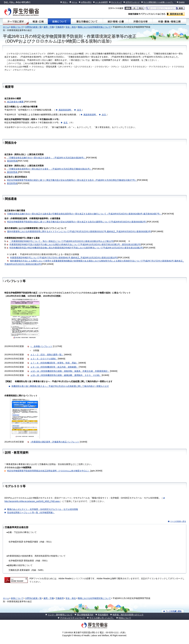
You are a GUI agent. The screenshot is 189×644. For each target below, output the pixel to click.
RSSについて (125, 618)
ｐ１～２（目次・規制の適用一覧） (47, 355)
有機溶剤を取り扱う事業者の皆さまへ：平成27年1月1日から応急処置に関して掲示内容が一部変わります (60, 386)
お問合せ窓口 (86, 2)
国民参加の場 (176, 14)
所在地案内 (103, 615)
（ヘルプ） (169, 2)
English (182, 2)
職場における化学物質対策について (94, 27)
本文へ (65, 2)
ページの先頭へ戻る (178, 521)
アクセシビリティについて (72, 618)
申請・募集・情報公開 (169, 22)
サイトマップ (117, 2)
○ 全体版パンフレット (41, 346)
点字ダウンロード (133, 2)
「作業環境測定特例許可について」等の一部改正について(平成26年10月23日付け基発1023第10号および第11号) (62, 241)
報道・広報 (38, 22)
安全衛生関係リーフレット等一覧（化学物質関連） (31, 512)
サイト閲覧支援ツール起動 (154, 2)
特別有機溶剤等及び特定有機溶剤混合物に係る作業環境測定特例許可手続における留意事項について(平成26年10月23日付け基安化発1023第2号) (76, 248)
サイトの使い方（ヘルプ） (102, 618)
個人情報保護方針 (85, 615)
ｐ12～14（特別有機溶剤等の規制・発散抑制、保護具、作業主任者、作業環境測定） (70, 371)
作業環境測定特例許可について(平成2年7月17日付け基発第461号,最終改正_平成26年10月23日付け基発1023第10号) (64, 258)
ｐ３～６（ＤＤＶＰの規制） (44, 359)
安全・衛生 (71, 27)
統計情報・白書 (116, 22)
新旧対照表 (12, 161)
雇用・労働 (49, 27)
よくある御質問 (101, 2)
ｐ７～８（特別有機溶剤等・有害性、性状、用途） (54, 363)
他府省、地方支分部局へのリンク (128, 615)
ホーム (75, 2)
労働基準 (60, 27)
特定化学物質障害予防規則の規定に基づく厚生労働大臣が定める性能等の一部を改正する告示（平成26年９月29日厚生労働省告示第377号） (72, 180)
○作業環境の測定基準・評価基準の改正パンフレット (55, 442)
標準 (128, 8)
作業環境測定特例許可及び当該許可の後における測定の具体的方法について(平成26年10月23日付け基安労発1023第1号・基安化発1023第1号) (75, 244)
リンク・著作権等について (60, 615)
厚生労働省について (87, 22)
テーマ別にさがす (16, 22)
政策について (59, 22)
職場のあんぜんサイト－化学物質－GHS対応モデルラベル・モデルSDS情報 (42, 509)
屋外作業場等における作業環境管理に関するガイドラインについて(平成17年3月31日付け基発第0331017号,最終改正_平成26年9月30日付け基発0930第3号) (79, 231)
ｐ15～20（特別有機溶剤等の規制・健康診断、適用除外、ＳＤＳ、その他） (66, 375)
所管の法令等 (140, 22)
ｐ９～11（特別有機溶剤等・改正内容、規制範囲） (54, 367)
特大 (141, 8)
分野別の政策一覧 (33, 27)
